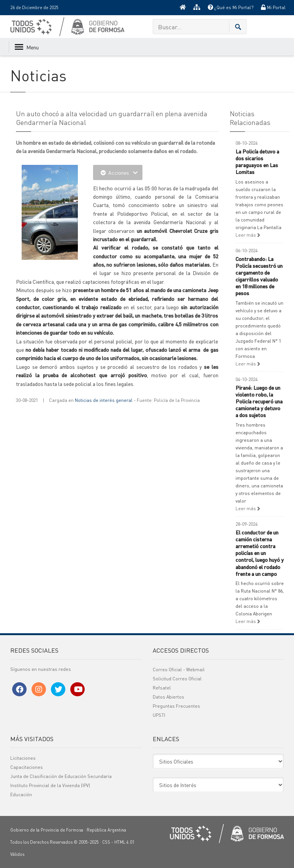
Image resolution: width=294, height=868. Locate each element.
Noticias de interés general (104, 400)
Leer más (248, 235)
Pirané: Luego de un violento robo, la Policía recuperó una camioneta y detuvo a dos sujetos (259, 401)
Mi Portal (273, 7)
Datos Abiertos (168, 697)
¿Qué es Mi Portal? (231, 7)
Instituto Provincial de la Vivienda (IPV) (50, 785)
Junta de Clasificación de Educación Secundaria (61, 776)
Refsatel (162, 688)
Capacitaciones (27, 767)
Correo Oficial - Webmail (179, 670)
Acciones (118, 172)
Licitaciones (23, 758)
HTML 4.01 (124, 842)
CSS (106, 842)
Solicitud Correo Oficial (177, 679)
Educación (21, 794)
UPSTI (159, 715)
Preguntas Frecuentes (176, 706)
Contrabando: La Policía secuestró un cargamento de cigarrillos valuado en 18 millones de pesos (259, 276)
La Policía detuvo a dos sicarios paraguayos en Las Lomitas (257, 162)
